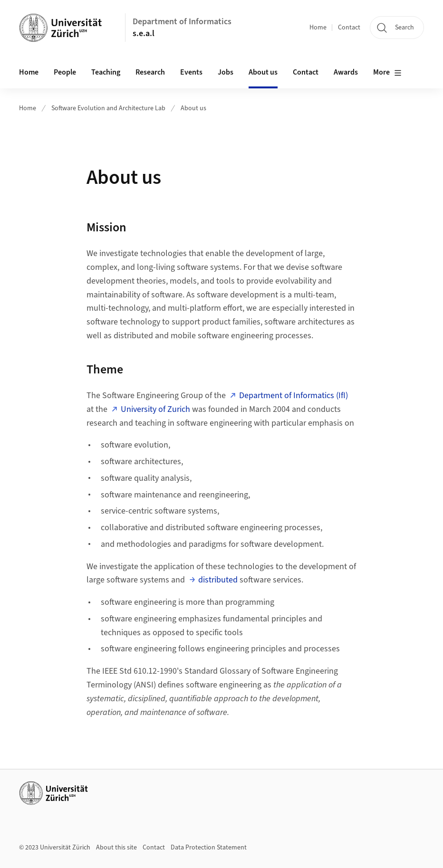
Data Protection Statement (209, 848)
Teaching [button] (106, 72)
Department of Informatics (182, 22)
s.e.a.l (144, 33)
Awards (346, 72)
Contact (349, 28)
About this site (116, 848)
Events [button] (191, 72)
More (387, 73)
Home (318, 28)
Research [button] (150, 72)
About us (263, 72)
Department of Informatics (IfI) (294, 396)
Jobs (226, 72)
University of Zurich (155, 409)
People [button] (65, 72)
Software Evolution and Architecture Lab (108, 108)
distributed (218, 580)
